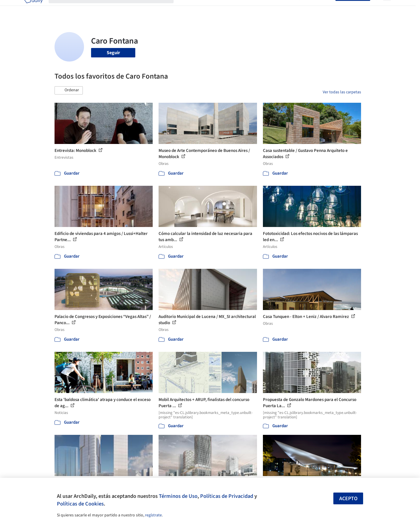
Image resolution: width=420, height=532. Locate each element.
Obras (186, 8)
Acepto (348, 499)
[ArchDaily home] (33, 8)
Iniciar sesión (319, 8)
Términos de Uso (178, 496)
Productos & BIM (237, 8)
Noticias (267, 8)
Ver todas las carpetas (342, 92)
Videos (287, 8)
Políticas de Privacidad (227, 496)
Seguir (113, 53)
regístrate (153, 515)
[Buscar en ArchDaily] (116, 8)
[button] (69, 90)
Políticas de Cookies (80, 504)
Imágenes (206, 8)
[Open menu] (387, 8)
